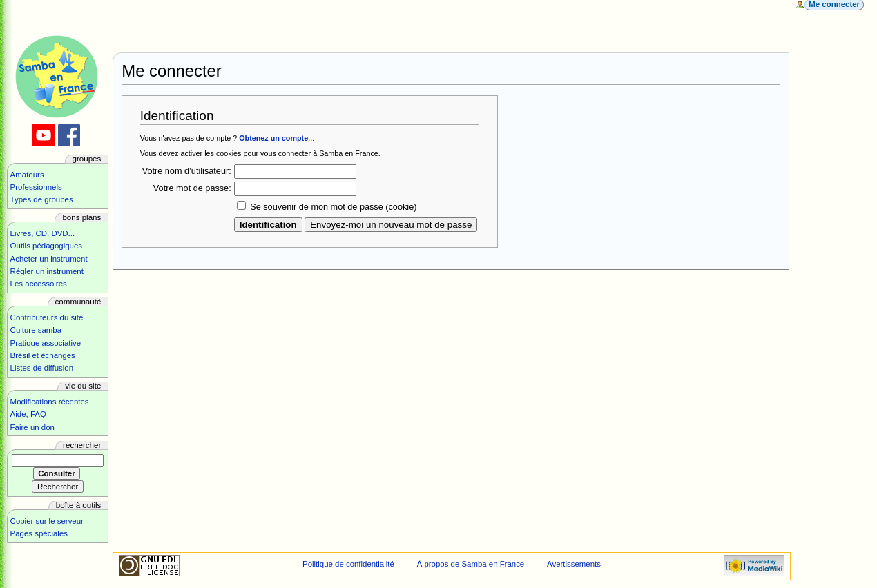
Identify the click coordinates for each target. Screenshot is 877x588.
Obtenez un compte (273, 138)
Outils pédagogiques (46, 246)
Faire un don (32, 427)
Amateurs (27, 175)
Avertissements (574, 564)
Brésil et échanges (43, 355)
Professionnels (36, 187)
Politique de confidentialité (348, 564)
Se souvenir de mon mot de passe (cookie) (333, 207)
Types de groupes (42, 199)
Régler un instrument (47, 271)
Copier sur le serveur (47, 521)
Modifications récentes (50, 402)
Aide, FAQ (28, 414)
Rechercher (82, 445)
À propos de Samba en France (471, 564)
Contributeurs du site (47, 317)
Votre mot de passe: (192, 188)
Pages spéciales (39, 533)
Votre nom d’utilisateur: (187, 171)
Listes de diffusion (42, 368)
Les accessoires (39, 284)
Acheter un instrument (49, 259)
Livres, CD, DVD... (43, 233)
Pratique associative (46, 343)
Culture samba (36, 330)
